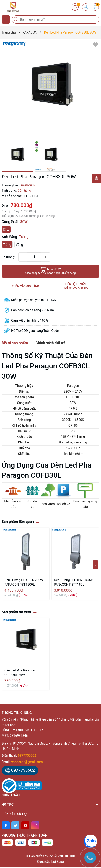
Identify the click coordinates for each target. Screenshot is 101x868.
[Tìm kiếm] (16, 19)
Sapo (60, 862)
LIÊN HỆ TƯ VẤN (76, 286)
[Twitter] (15, 825)
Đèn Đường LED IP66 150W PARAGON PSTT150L (73, 582)
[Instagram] (35, 825)
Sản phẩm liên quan (18, 522)
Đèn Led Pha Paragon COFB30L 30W (20, 673)
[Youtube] (25, 825)
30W (6, 230)
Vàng (19, 245)
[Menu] (6, 19)
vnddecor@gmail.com (27, 762)
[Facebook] (6, 825)
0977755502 (27, 755)
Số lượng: (8, 257)
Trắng (7, 245)
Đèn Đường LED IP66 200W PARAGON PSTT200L (24, 582)
